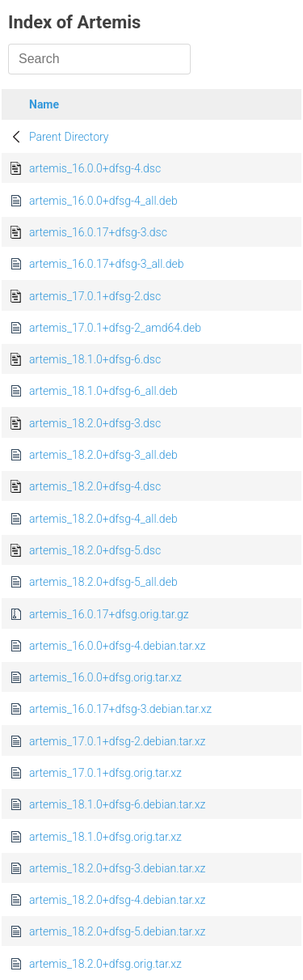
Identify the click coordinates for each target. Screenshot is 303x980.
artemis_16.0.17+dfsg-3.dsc (98, 232)
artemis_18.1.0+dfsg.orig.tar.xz (105, 837)
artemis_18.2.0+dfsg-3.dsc (95, 423)
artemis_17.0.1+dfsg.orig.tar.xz (105, 773)
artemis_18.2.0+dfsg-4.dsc (95, 486)
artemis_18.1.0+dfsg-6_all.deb (103, 391)
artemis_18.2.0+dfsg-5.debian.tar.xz (117, 931)
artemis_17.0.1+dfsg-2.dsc (95, 296)
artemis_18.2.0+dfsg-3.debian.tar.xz (117, 868)
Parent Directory (69, 137)
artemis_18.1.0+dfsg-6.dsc (95, 359)
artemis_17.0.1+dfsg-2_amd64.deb (115, 328)
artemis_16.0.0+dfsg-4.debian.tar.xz (117, 646)
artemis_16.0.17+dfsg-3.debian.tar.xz (120, 709)
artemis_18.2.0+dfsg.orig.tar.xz (105, 964)
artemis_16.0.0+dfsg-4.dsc (95, 168)
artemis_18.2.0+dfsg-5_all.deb (103, 582)
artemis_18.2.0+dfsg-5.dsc (95, 550)
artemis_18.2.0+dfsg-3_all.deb (103, 455)
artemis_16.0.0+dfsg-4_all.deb (103, 201)
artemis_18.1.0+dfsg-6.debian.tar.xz (117, 804)
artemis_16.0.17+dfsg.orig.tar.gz (109, 614)
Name (44, 104)
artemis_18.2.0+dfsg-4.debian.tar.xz (117, 900)
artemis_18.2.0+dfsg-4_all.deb (103, 519)
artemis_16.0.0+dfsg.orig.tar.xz (105, 677)
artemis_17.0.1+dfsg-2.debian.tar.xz (117, 741)
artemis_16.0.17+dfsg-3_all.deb (106, 264)
